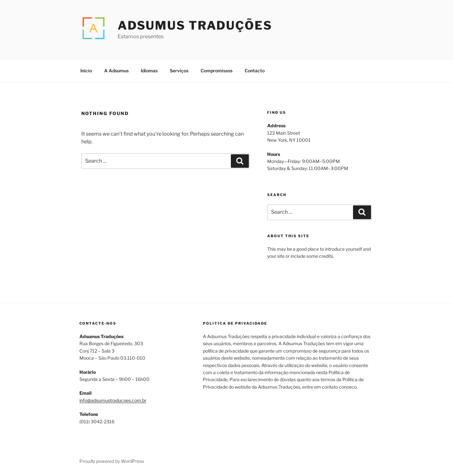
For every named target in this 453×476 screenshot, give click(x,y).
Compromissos (217, 71)
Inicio (86, 71)
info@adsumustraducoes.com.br (113, 400)
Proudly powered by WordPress (112, 461)
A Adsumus (116, 71)
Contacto (255, 71)
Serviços (179, 71)
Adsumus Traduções (195, 25)
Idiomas (149, 71)
